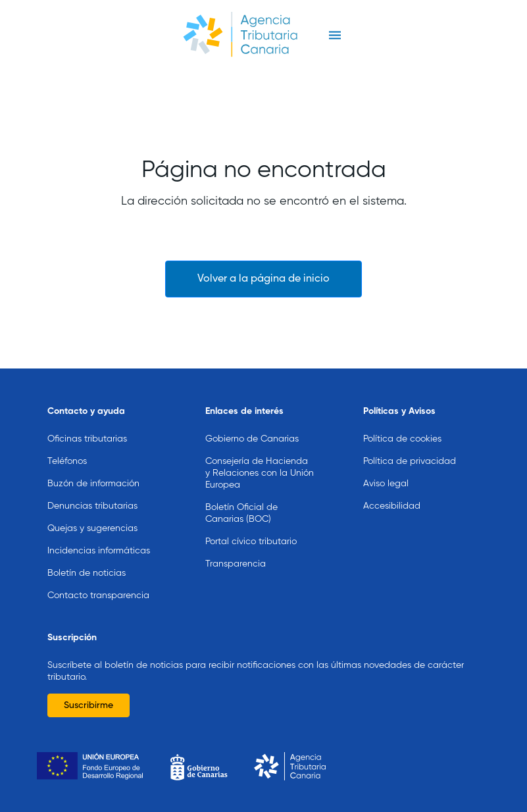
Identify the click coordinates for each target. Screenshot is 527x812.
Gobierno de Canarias (252, 439)
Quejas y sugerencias (92, 528)
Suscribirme (88, 705)
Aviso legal (386, 484)
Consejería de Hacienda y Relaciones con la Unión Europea (260, 473)
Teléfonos (67, 461)
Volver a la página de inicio (263, 279)
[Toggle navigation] (335, 36)
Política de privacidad (410, 461)
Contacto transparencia (98, 596)
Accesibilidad (392, 506)
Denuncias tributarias (92, 506)
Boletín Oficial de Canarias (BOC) (241, 513)
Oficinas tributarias (87, 439)
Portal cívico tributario (251, 542)
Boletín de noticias (87, 573)
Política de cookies (402, 439)
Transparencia (236, 564)
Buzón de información (93, 484)
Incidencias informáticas (99, 551)
